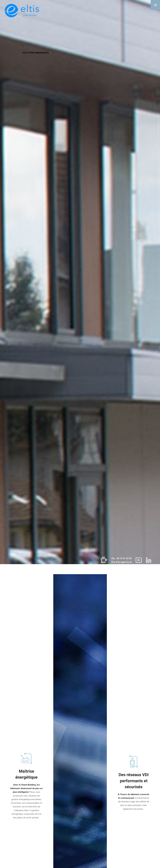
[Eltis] (22, 11)
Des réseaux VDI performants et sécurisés (134, 781)
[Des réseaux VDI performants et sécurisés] (134, 761)
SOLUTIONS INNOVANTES (36, 52)
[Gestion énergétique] (27, 758)
